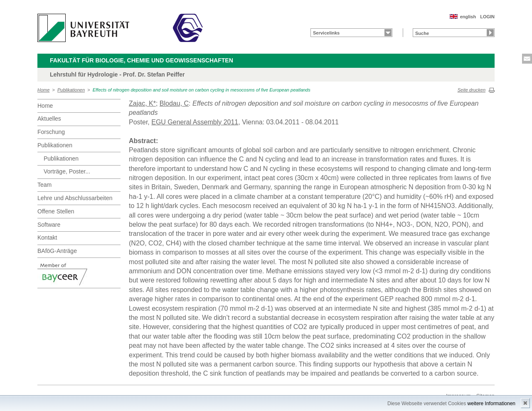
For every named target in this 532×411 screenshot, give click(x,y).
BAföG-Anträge (57, 251)
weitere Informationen (491, 404)
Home (43, 90)
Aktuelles (49, 119)
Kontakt (47, 238)
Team (44, 185)
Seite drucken (472, 90)
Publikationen (71, 90)
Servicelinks (326, 33)
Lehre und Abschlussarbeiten (75, 198)
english (468, 17)
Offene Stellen (56, 211)
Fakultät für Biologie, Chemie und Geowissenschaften (142, 60)
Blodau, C (174, 103)
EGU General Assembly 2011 (195, 122)
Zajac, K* (142, 103)
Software (49, 225)
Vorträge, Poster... (67, 171)
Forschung (51, 132)
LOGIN (487, 17)
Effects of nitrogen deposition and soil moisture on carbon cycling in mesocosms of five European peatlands (202, 90)
